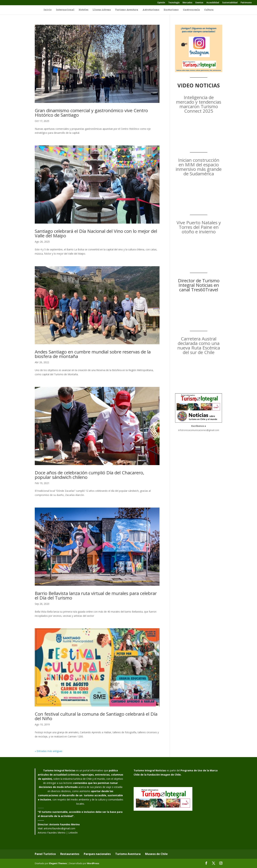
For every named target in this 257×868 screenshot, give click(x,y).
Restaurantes (70, 854)
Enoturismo (171, 10)
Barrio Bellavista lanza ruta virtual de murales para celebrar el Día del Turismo (96, 595)
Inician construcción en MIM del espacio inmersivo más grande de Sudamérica (199, 167)
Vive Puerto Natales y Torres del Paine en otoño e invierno (199, 227)
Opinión (161, 3)
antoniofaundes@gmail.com (59, 828)
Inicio (48, 10)
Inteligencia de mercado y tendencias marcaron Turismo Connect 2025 (199, 104)
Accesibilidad (213, 3)
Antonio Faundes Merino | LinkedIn (58, 833)
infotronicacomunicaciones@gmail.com (199, 430)
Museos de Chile (156, 854)
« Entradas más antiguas (49, 751)
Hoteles (83, 10)
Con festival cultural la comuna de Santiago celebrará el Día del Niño (96, 716)
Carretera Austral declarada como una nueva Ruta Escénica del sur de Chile (199, 345)
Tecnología (174, 3)
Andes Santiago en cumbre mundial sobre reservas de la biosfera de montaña (93, 354)
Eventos (199, 3)
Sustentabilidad (230, 3)
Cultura (209, 10)
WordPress (93, 863)
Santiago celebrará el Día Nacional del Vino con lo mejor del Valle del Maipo (96, 233)
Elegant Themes (58, 863)
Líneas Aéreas (102, 10)
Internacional (65, 10)
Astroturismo (151, 10)
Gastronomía (191, 10)
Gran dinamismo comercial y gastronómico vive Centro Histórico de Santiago (91, 113)
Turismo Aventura (127, 10)
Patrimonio (246, 3)
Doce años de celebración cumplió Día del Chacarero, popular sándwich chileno (89, 475)
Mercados (187, 3)
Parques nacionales (97, 854)
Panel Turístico (45, 854)
